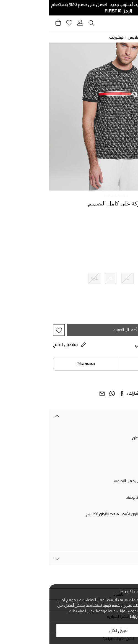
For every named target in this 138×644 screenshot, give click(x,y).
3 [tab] (65, 195)
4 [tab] (59, 195)
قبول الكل (69, 630)
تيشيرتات (67, 37)
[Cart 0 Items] (9, 24)
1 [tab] (77, 195)
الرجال (101, 37)
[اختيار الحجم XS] (128, 278)
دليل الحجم (126, 289)
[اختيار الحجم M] (95, 278)
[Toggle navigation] (131, 24)
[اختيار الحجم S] (111, 278)
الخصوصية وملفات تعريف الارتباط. (105, 616)
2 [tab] (71, 195)
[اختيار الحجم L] (78, 278)
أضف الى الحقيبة (76, 330)
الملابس (85, 37)
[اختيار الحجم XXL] (45, 278)
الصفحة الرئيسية (122, 37)
